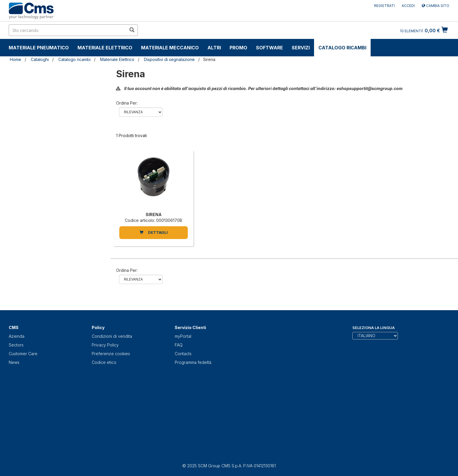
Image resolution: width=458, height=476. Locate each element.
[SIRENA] (154, 183)
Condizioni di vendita (112, 336)
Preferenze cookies (111, 354)
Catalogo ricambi (342, 48)
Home (16, 59)
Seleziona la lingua (374, 328)
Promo (238, 48)
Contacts (183, 354)
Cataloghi (40, 59)
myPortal (183, 336)
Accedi (408, 6)
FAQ (179, 345)
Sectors (16, 345)
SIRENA (154, 214)
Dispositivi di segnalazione (169, 59)
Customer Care (23, 354)
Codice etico (104, 362)
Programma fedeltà (193, 362)
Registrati (384, 6)
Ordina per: (127, 103)
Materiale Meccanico (170, 48)
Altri (214, 48)
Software (269, 48)
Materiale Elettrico (105, 48)
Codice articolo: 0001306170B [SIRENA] (154, 220)
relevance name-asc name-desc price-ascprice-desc (141, 112)
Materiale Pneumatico (39, 48)
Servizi (301, 48)
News (14, 362)
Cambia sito (436, 6)
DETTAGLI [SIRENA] (154, 232)
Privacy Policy (105, 345)
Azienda (17, 336)
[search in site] (68, 30)
